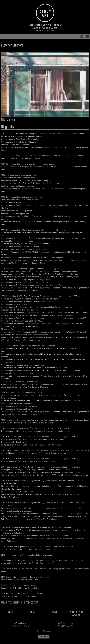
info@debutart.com (66, 623)
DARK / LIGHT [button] (44, 637)
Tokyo (52, 30)
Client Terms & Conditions (77, 613)
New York (45, 30)
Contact (33, 612)
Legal (55, 612)
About (11, 612)
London (39, 30)
